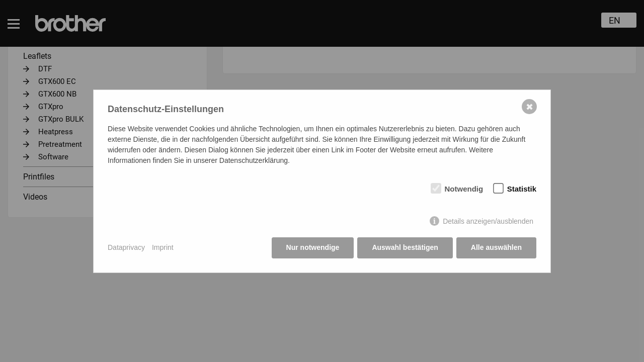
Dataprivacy (126, 247)
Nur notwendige (313, 247)
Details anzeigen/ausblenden (488, 221)
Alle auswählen (496, 247)
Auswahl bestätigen (405, 247)
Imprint (163, 247)
